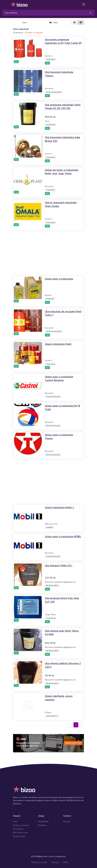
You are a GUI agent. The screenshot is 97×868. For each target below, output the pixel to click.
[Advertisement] (48, 253)
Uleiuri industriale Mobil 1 (59, 507)
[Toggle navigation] (84, 4)
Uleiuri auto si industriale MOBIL (63, 537)
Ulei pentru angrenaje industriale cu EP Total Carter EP (63, 41)
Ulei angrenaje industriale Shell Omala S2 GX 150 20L (63, 107)
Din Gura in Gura (20, 833)
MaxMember (43, 822)
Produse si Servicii (21, 825)
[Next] (81, 725)
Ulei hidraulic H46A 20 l (59, 566)
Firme (15, 822)
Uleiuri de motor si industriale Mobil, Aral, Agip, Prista (62, 172)
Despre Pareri (19, 836)
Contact (67, 822)
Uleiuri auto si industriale (59, 279)
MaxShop (42, 825)
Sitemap (55, 862)
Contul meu (18, 829)
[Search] (44, 13)
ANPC (66, 862)
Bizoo (40, 856)
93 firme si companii (34, 33)
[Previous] (70, 725)
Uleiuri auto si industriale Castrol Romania (59, 379)
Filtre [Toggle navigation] (24, 23)
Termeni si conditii (39, 862)
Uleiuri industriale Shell (58, 344)
